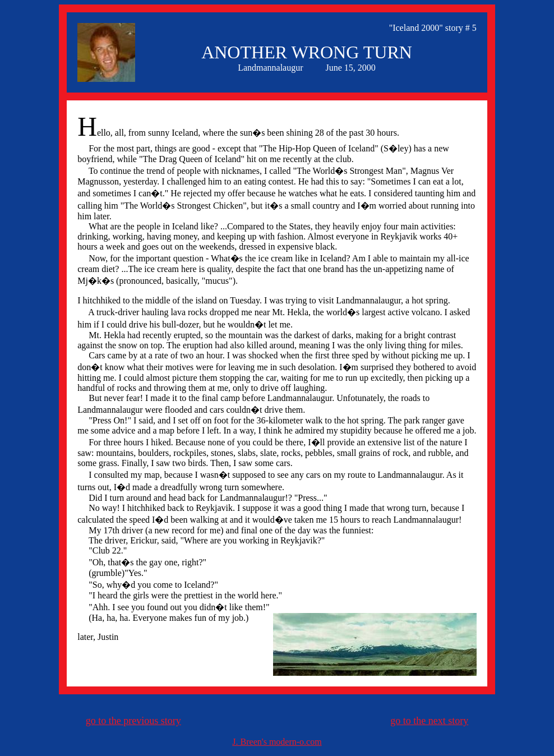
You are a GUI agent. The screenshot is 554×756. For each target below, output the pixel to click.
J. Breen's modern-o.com (277, 742)
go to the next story (429, 721)
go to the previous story (133, 721)
